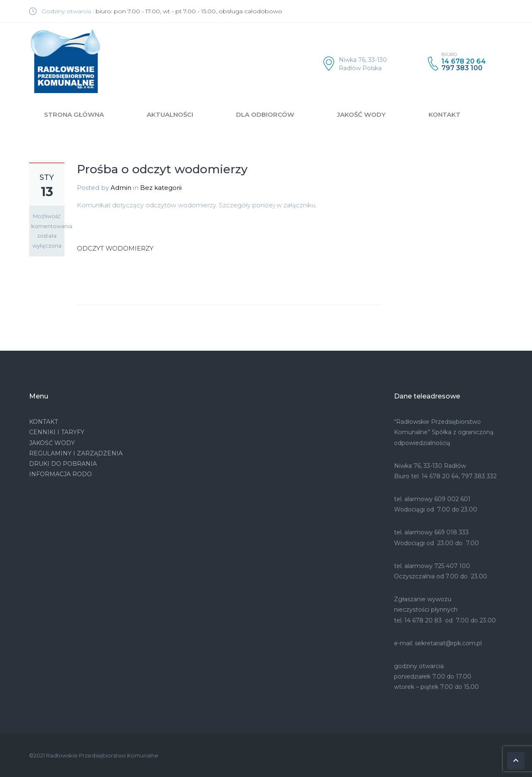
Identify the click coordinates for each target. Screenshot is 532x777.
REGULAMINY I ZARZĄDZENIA (76, 453)
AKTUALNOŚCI (170, 114)
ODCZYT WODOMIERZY (115, 248)
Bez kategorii (161, 188)
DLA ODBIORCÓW (265, 114)
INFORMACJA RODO (60, 474)
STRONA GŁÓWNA (74, 114)
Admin (121, 188)
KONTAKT (445, 114)
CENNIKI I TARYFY (57, 432)
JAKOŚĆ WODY (361, 114)
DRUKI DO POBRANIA (63, 464)
